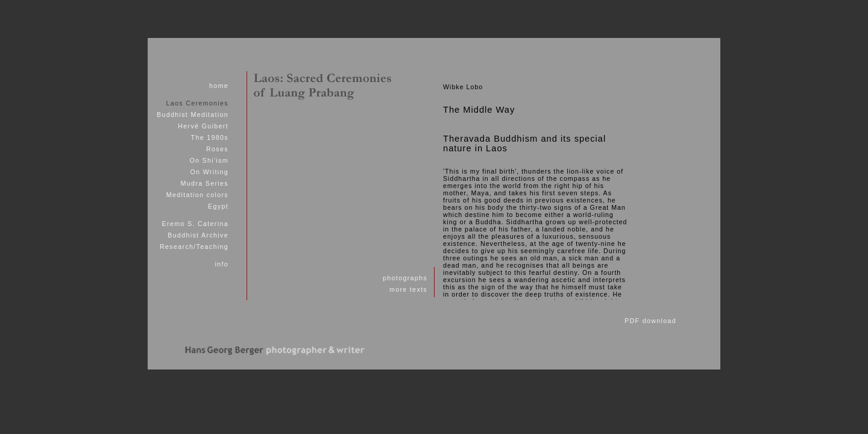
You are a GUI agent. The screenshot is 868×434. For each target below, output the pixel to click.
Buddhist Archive (198, 235)
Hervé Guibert (203, 126)
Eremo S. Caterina (195, 224)
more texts (408, 289)
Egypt (218, 206)
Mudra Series (205, 183)
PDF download (650, 321)
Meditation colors (197, 195)
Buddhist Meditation (193, 115)
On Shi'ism (209, 160)
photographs (405, 278)
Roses (217, 149)
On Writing (209, 172)
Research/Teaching (194, 247)
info (222, 264)
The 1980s (210, 137)
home (219, 86)
